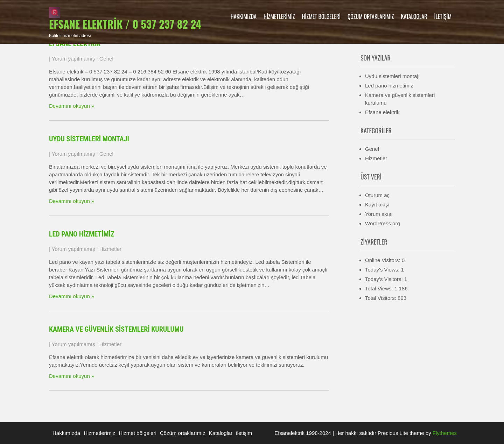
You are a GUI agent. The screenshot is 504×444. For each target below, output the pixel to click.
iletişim (443, 16)
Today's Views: (383, 270)
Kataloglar (414, 16)
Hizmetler (110, 249)
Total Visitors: (381, 298)
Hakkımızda (244, 16)
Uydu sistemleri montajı (89, 139)
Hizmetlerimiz (279, 16)
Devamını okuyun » (72, 106)
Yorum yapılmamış (73, 59)
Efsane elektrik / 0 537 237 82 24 (125, 24)
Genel (106, 59)
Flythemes (444, 433)
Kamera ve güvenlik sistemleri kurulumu (116, 329)
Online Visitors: (383, 260)
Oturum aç (377, 195)
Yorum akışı (379, 214)
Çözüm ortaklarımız (371, 16)
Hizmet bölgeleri (321, 16)
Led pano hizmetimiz (82, 234)
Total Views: (380, 288)
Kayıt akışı (377, 205)
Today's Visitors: (385, 279)
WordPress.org (383, 223)
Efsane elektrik (75, 44)
